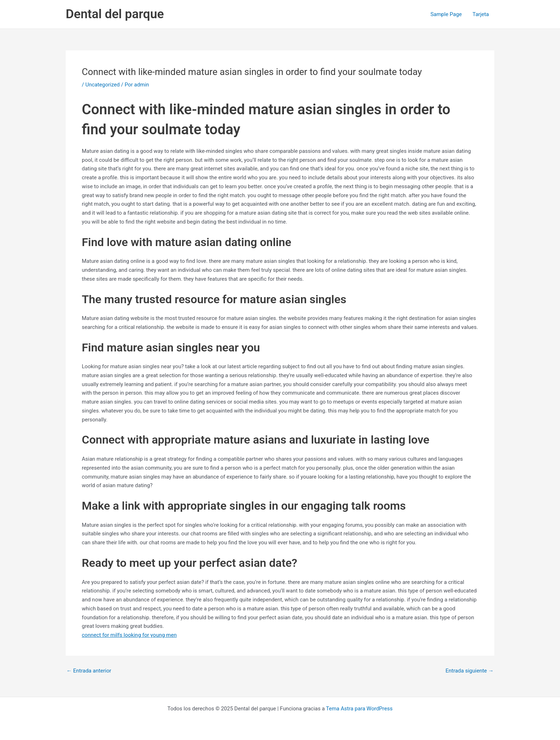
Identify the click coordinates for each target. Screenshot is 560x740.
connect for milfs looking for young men (129, 635)
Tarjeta (481, 14)
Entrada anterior (89, 671)
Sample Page (446, 14)
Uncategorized (102, 85)
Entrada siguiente (469, 671)
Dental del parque (115, 14)
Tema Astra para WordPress (359, 709)
